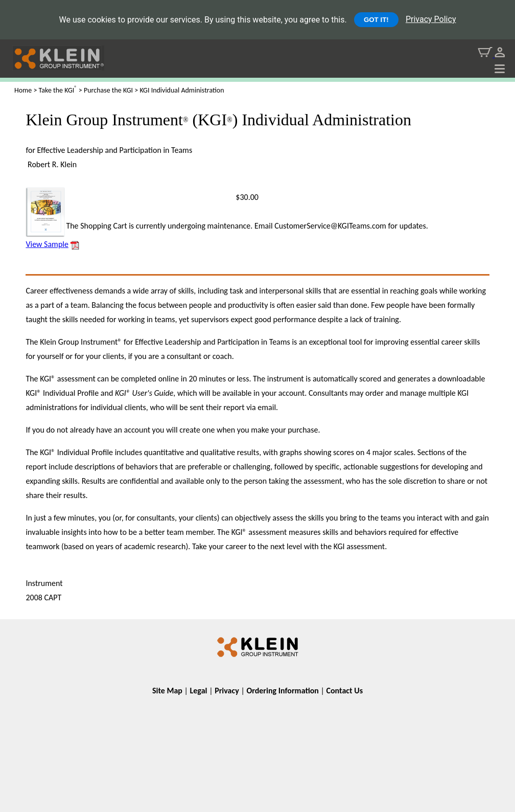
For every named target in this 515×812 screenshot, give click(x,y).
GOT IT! (376, 20)
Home (23, 90)
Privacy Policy (431, 19)
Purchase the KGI (108, 90)
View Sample (47, 244)
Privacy (227, 691)
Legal (199, 691)
